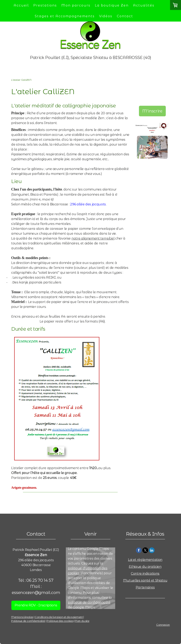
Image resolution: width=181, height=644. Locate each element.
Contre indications (145, 574)
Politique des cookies (60, 621)
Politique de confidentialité (28, 621)
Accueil (21, 5)
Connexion (163, 625)
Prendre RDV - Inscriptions (36, 605)
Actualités (144, 5)
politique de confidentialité (89, 602)
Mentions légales (22, 617)
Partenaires (145, 587)
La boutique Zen (112, 5)
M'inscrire (152, 111)
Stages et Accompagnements (65, 16)
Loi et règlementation (145, 560)
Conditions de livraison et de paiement (59, 617)
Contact (125, 16)
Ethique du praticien (145, 567)
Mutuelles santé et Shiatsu (145, 580)
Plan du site (82, 621)
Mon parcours (76, 5)
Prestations (45, 5)
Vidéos (106, 16)
